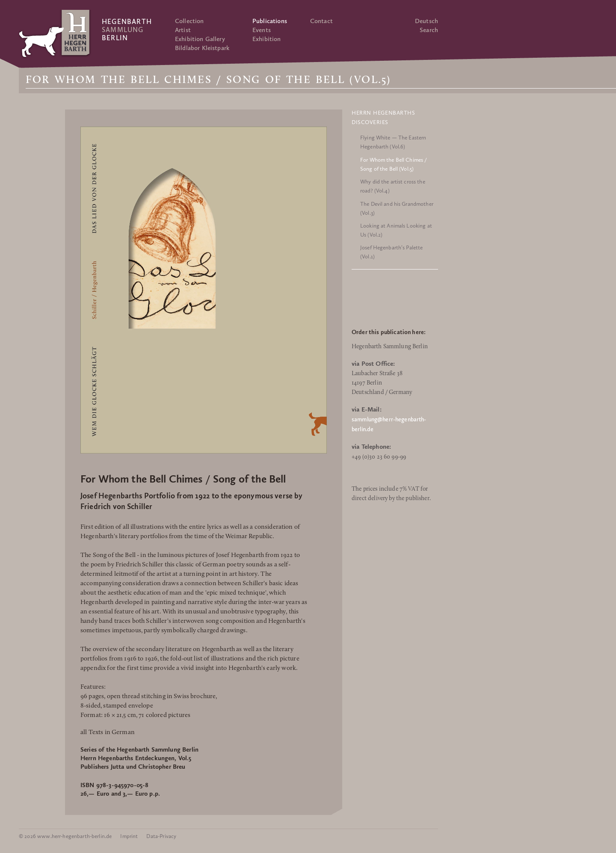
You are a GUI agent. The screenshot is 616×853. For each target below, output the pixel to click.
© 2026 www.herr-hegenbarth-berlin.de (65, 836)
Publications (270, 21)
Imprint (129, 836)
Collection (190, 21)
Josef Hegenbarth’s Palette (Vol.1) (391, 252)
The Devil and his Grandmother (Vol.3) (397, 208)
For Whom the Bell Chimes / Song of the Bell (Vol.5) (394, 164)
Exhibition (267, 39)
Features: (93, 687)
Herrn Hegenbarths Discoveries (383, 117)
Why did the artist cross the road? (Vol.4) (393, 186)
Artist (183, 30)
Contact (321, 21)
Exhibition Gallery (200, 39)
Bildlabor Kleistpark (202, 48)
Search (429, 30)
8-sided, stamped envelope (117, 706)
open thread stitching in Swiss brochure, (162, 697)
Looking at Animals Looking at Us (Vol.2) (396, 230)
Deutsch (426, 21)
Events (262, 30)
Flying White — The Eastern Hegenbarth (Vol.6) (393, 142)
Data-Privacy (161, 836)
